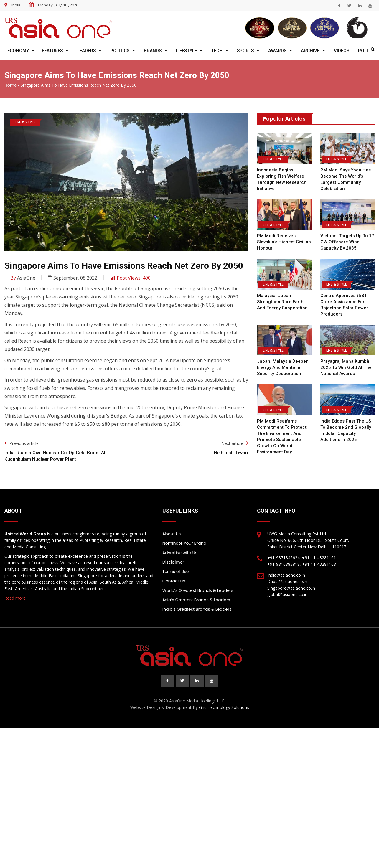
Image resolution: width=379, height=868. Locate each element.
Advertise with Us (180, 553)
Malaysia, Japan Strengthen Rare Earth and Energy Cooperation (282, 302)
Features (52, 51)
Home (11, 85)
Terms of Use (176, 572)
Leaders (86, 51)
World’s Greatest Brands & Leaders (198, 590)
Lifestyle (186, 51)
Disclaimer (173, 562)
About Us (172, 534)
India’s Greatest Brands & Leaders (197, 609)
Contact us (174, 581)
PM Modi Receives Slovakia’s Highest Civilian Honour (284, 242)
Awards (277, 51)
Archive (310, 51)
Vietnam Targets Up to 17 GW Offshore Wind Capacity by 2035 (347, 242)
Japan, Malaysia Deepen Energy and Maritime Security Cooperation (283, 367)
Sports (245, 51)
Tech (217, 51)
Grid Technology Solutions (224, 707)
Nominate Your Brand (184, 543)
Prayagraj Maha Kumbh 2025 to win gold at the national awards (345, 367)
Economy (18, 51)
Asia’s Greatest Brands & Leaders (196, 600)
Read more (15, 598)
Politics (120, 51)
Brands (153, 51)
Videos (342, 51)
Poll (364, 51)
